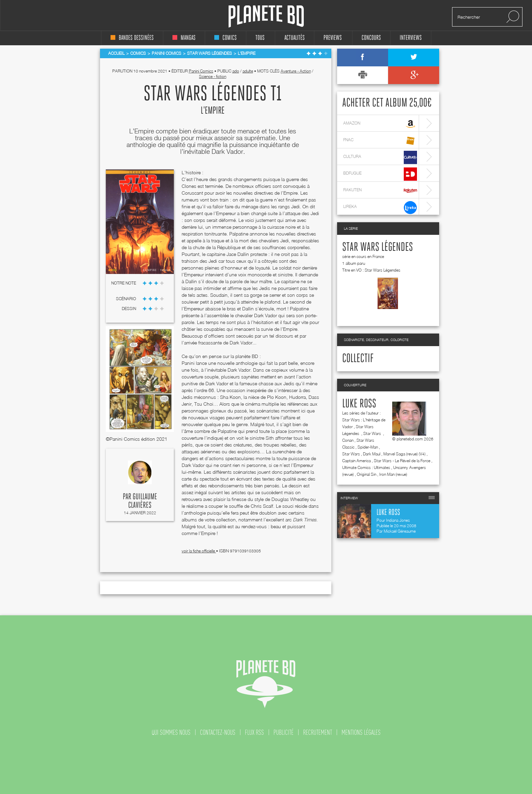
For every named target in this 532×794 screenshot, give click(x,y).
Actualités (295, 38)
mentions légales (361, 732)
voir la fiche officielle (199, 551)
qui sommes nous (171, 732)
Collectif (358, 359)
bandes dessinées (132, 38)
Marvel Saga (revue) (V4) (404, 454)
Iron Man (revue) (393, 474)
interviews (411, 38)
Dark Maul (372, 454)
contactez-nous (218, 732)
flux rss (254, 732)
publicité (284, 732)
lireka (380, 207)
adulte (248, 71)
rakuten (380, 191)
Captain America (356, 461)
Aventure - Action (296, 71)
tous (260, 38)
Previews (333, 38)
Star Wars (373, 433)
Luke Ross (359, 404)
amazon (380, 124)
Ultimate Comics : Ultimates (366, 467)
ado (236, 71)
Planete (266, 17)
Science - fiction (213, 76)
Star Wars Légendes (378, 247)
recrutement (318, 732)
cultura (380, 157)
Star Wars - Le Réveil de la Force (402, 461)
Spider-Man (368, 447)
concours (371, 38)
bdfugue (380, 174)
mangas (184, 38)
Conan (348, 440)
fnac (380, 141)
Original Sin (367, 474)
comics (226, 38)
